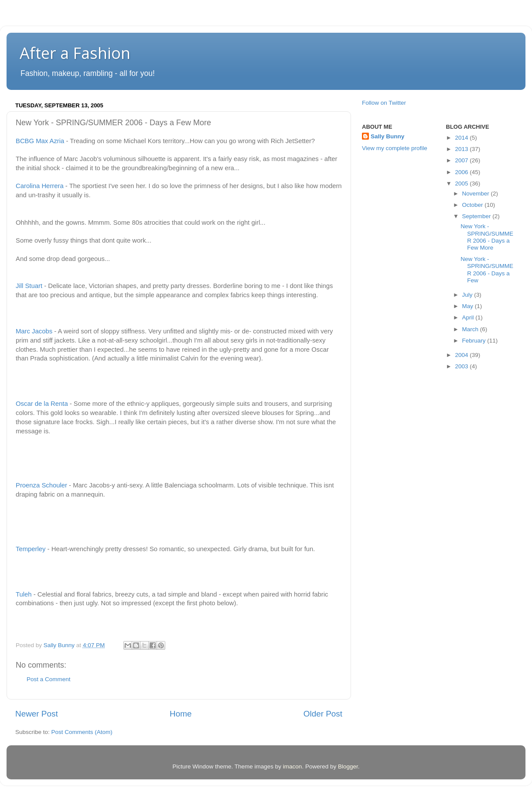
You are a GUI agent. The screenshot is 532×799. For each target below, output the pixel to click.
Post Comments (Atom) (82, 732)
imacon (293, 766)
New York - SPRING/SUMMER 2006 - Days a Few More (487, 237)
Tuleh (24, 594)
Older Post (323, 714)
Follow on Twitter (384, 103)
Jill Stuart (29, 286)
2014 (462, 138)
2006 (462, 172)
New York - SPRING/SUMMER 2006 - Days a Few (487, 270)
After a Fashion (75, 53)
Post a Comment (49, 679)
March (471, 329)
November (477, 194)
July (468, 295)
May (469, 306)
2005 (462, 183)
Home (181, 714)
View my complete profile (395, 148)
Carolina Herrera (40, 186)
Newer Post (37, 714)
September (477, 216)
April (469, 317)
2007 (462, 160)
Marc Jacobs (34, 331)
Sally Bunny (387, 136)
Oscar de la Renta (42, 404)
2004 (462, 355)
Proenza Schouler (41, 485)
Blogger (348, 766)
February (475, 341)
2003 (462, 366)
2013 (462, 149)
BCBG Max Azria (40, 141)
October (474, 205)
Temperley (31, 549)
